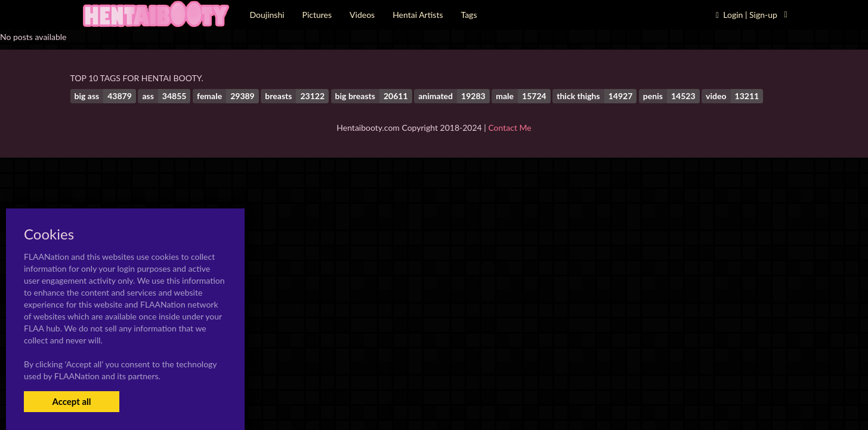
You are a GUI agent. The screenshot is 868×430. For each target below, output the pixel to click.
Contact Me (509, 128)
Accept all (71, 401)
